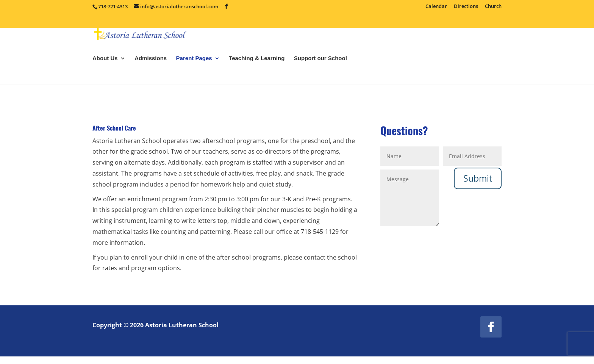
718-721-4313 (113, 6)
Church (493, 7)
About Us (105, 79)
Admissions (151, 79)
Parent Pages (194, 79)
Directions (466, 7)
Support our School (320, 79)
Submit (478, 178)
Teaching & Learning (257, 79)
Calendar (436, 7)
